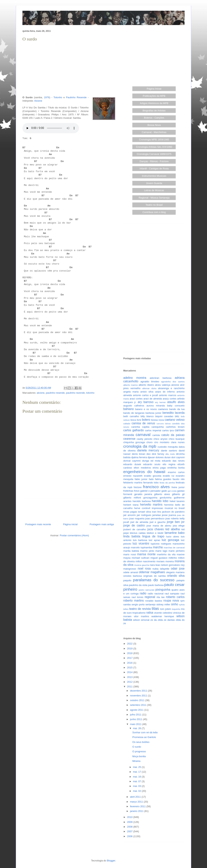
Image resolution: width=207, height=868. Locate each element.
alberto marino (130, 385)
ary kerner (161, 402)
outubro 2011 (138, 700)
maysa (127, 558)
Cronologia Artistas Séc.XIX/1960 (154, 147)
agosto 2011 (137, 710)
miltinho (173, 558)
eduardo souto (152, 464)
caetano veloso (175, 420)
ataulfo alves (176, 402)
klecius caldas (138, 533)
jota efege (179, 526)
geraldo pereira (143, 494)
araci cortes (136, 399)
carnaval (143, 435)
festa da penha (167, 483)
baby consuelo (176, 406)
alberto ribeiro (146, 385)
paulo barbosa (156, 585)
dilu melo (170, 454)
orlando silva (176, 576)
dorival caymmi (132, 461)
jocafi (126, 522)
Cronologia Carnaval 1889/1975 (154, 154)
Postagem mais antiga (102, 524)
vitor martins (141, 616)
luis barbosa (140, 540)
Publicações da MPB (154, 96)
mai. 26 (137, 728)
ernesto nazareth (133, 476)
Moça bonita (139, 756)
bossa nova (158, 420)
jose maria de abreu (159, 526)
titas (155, 608)
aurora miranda (156, 406)
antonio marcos (168, 395)
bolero (146, 420)
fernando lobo (151, 483)
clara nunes (178, 442)
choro (150, 442)
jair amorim (130, 515)
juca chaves (156, 529)
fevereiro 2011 (138, 806)
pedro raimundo (147, 590)
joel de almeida (139, 522)
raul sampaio (172, 594)
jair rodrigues (144, 515)
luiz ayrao (154, 540)
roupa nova (171, 601)
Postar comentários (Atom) (74, 535)
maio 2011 (136, 724)
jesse (165, 515)
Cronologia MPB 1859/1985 (154, 140)
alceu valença (163, 385)
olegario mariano (175, 572)
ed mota (156, 461)
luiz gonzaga (170, 540)
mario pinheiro (177, 551)
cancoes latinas (164, 424)
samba (127, 604)
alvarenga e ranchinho (171, 388)
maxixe (181, 554)
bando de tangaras (134, 413)
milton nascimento (146, 561)
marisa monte (146, 554)
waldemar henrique (163, 616)
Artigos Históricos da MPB (154, 103)
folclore (138, 487)
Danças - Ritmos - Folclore (154, 161)
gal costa (172, 491)
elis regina (169, 464)
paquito (127, 580)
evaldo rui (168, 476)
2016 (130, 663)
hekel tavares (177, 501)
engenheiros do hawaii (144, 472)
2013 (130, 677)
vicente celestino (163, 613)
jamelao (157, 515)
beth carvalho (131, 416)
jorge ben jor (176, 522)
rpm (182, 601)
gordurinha (166, 498)
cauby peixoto (145, 439)
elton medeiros (142, 468)
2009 (130, 822)
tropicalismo (139, 613)
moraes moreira (165, 561)
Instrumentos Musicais (154, 176)
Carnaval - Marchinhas (154, 132)
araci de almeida (153, 399)
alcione (41, 393)
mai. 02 (137, 791)
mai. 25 (137, 767)
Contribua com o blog (154, 212)
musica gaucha (142, 565)
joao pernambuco (155, 518)
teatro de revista (140, 609)
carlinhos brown (175, 427)
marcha (158, 547)
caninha (136, 427)
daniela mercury (148, 450)
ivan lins (157, 512)
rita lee (161, 597)
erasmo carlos (176, 472)
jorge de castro (134, 525)
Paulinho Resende (76, 97)
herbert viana (131, 505)
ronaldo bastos (154, 601)
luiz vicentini (141, 544)
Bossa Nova (154, 125)
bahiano (129, 409)
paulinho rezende (75, 393)
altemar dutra (149, 388)
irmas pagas (130, 512)
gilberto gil (178, 494)
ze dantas (169, 620)
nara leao (155, 565)
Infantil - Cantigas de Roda (154, 169)
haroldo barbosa (142, 501)
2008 (130, 827)
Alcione (38, 101)
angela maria (131, 392)
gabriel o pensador (150, 491)
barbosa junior (153, 413)
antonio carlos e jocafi (145, 395)
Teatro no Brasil (154, 205)
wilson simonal (141, 620)
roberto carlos (175, 597)
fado (151, 479)
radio (143, 593)
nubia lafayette (161, 569)
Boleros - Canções (154, 118)
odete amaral (131, 572)
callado (127, 423)
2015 (130, 668)
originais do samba (154, 576)
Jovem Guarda (154, 183)
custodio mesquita (168, 447)
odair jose (178, 569)
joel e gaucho (158, 522)
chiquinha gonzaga (134, 442)
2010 (130, 817)
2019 (130, 649)
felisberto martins (133, 483)
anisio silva (147, 392)
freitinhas (128, 491)
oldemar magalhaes (152, 572)
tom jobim (166, 609)
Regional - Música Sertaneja (154, 198)
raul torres (137, 597)
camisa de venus (143, 423)
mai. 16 (137, 777)
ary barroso (146, 402)
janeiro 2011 (137, 811)
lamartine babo (175, 533)
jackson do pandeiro (173, 512)
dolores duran (163, 457)
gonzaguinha (150, 498)
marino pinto (147, 551)
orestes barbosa (133, 576)
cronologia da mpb (140, 446)
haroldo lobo (160, 501)
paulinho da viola (138, 585)
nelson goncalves (170, 565)
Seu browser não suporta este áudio (51, 128)
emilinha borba (176, 468)
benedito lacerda (174, 413)
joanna (172, 515)
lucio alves (173, 537)
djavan (151, 457)
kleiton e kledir (155, 533)
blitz (177, 416)
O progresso (139, 751)
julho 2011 (136, 715)
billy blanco (147, 416)
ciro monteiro (162, 442)
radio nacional (156, 594)
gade (164, 491)
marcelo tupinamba (142, 547)
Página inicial (70, 524)
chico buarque (177, 439)
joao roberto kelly (175, 518)
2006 (130, 836)
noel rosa (144, 569)
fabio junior (141, 479)
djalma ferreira (139, 457)
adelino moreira (135, 378)
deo (149, 454)
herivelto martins (151, 505)
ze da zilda (157, 620)
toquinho (176, 609)
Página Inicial (154, 89)
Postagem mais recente (38, 524)
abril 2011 (136, 797)
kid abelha (173, 529)
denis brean (139, 454)
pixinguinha (163, 590)
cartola (156, 435)
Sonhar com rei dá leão (145, 732)
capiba (146, 427)
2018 (130, 653)
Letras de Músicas (154, 190)
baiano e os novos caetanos (152, 409)
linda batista (132, 536)
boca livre (136, 420)
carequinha (158, 427)
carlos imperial (153, 430)
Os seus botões (141, 742)
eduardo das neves (173, 461)
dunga (146, 461)
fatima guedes (163, 479)
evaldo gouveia (153, 476)
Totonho (58, 97)
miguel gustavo (159, 558)
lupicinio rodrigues (161, 544)
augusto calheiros (134, 406)
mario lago (161, 551)
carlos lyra (168, 430)
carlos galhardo (134, 430)
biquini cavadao (164, 416)
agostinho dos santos (173, 382)
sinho (174, 604)
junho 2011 (136, 719)
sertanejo (151, 604)
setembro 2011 (139, 705)
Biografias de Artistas (154, 111)
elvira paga (159, 468)
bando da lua (177, 409)
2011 (130, 687)
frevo (137, 491)
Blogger (111, 861)
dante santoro (169, 451)
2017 (130, 658)
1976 (47, 97)
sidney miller (163, 604)
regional (150, 597)
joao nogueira (137, 518)
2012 (130, 682)
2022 (130, 644)
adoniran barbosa (161, 378)
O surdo (137, 747)
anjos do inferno (165, 392)
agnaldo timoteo (150, 382)
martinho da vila (166, 554)
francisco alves (156, 487)
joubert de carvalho (135, 529)
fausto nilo (179, 479)
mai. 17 (137, 772)
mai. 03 (137, 786)
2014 (130, 672)
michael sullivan (140, 558)
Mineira (136, 761)
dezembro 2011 (139, 691)
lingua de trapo (153, 536)
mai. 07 (137, 781)
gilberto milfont (132, 498)
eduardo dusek (132, 464)
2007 (130, 831)
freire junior (178, 487)
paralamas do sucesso (154, 580)
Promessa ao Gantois (144, 737)
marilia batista (131, 551)
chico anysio (160, 439)
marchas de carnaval (174, 547)
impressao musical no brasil (168, 508)
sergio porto (138, 604)
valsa (150, 613)
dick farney (158, 454)
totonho (90, 393)
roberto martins (134, 601)
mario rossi (130, 554)
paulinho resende (55, 393)
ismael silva (145, 512)
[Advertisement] (70, 69)
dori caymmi (178, 457)
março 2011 (137, 802)
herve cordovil (142, 508)
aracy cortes (169, 399)
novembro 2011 (139, 696)
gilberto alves (162, 494)
